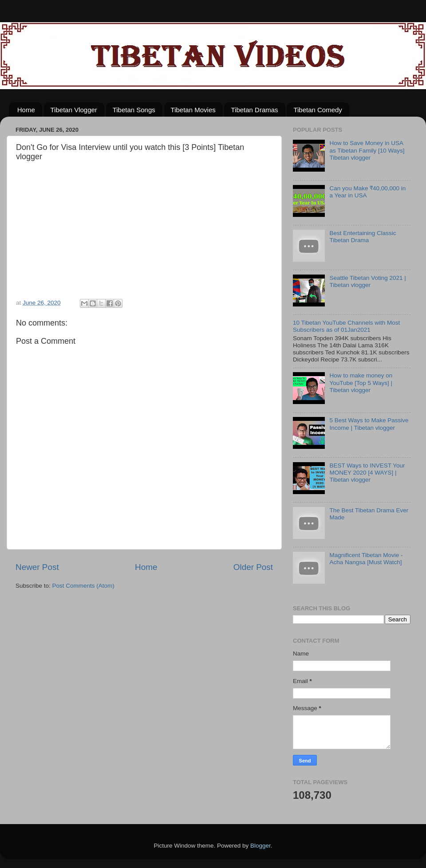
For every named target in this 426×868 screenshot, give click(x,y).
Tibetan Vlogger (74, 110)
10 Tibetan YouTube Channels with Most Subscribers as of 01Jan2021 (346, 326)
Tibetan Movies (193, 110)
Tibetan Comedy (318, 110)
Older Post (253, 567)
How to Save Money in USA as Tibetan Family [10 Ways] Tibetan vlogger (367, 150)
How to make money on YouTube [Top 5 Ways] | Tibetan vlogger (361, 383)
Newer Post (37, 567)
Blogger (260, 846)
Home (26, 110)
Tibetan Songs (134, 110)
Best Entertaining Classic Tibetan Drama (363, 237)
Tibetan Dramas (254, 110)
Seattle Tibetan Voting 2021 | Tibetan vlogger (367, 281)
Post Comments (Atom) (83, 586)
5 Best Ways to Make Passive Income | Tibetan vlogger (369, 424)
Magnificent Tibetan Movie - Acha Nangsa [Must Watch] (366, 559)
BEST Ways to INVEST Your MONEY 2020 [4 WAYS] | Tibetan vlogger (367, 473)
